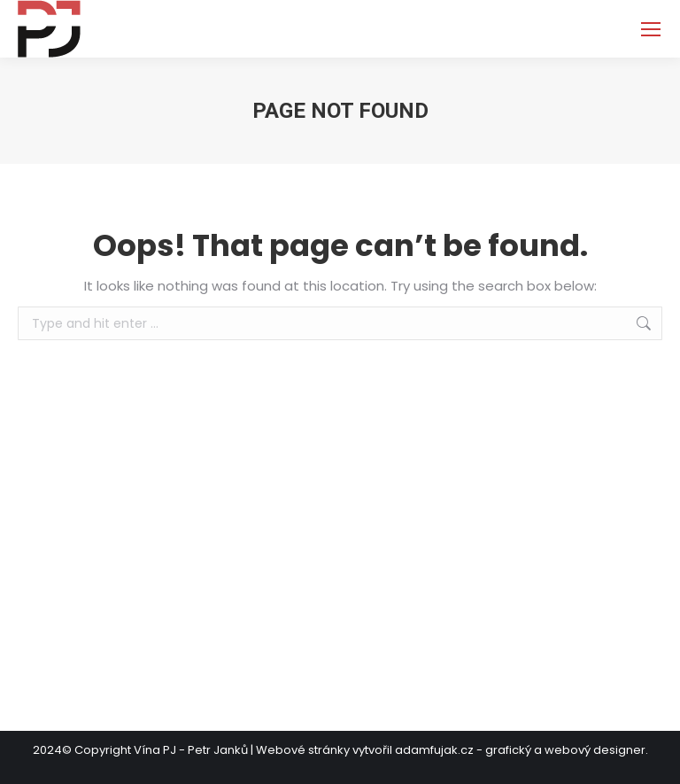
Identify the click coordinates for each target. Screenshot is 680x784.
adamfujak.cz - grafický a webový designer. (522, 750)
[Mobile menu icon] (651, 29)
